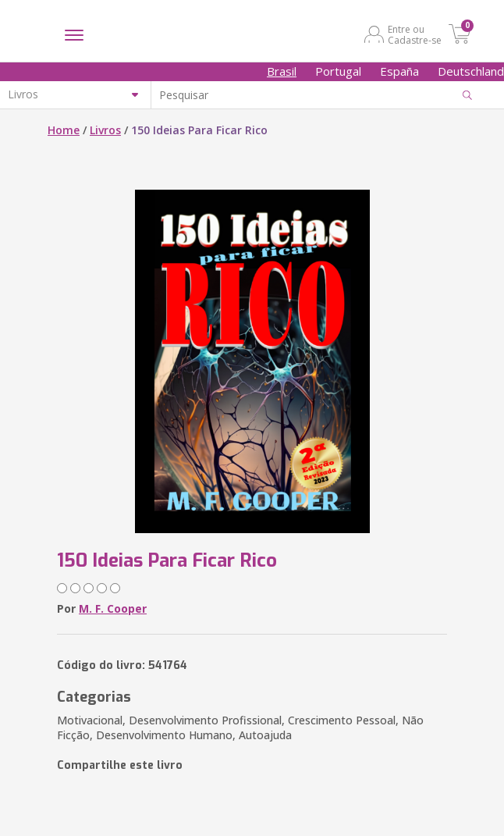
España (399, 71)
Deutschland (471, 71)
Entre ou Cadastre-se (415, 34)
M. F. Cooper (113, 608)
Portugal (338, 71)
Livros (105, 130)
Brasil (282, 71)
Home (64, 130)
